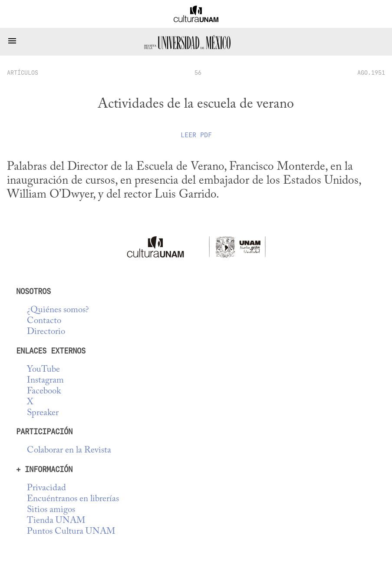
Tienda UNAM (56, 521)
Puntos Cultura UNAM (71, 532)
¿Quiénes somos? (58, 310)
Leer (196, 135)
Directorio (46, 332)
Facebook (44, 392)
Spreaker (43, 413)
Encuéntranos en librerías (73, 499)
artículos (23, 73)
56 (198, 73)
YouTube (43, 370)
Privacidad (46, 488)
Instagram (45, 381)
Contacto (44, 321)
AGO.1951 (371, 73)
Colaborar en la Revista (69, 451)
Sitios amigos (51, 510)
